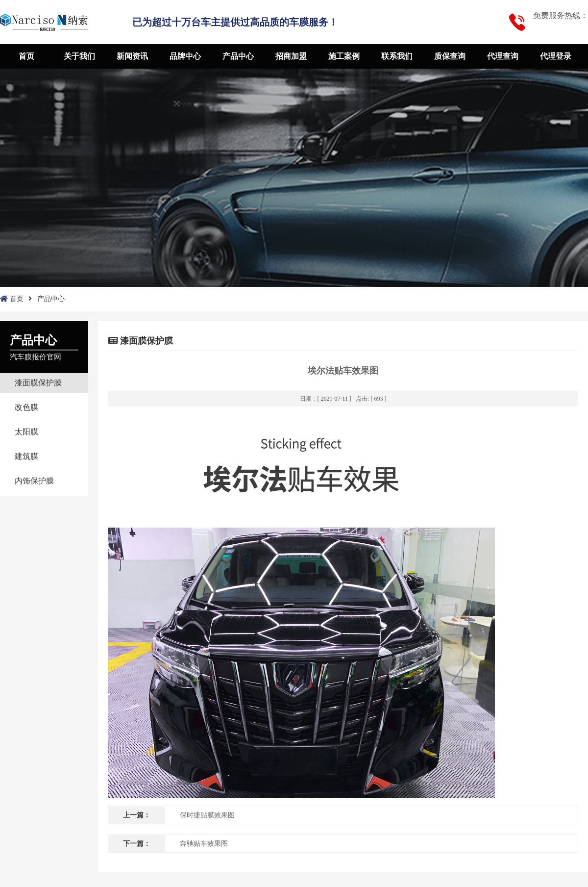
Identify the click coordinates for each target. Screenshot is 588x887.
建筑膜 (26, 456)
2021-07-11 (335, 399)
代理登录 (556, 56)
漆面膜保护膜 (38, 383)
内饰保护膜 (34, 481)
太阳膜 (26, 432)
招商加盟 (291, 56)
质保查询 (450, 56)
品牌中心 (185, 56)
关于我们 (79, 56)
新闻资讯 (132, 56)
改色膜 (26, 407)
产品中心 (238, 56)
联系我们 (397, 56)
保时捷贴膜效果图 (207, 815)
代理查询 (503, 56)
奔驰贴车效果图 (204, 844)
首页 (26, 56)
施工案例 (344, 56)
